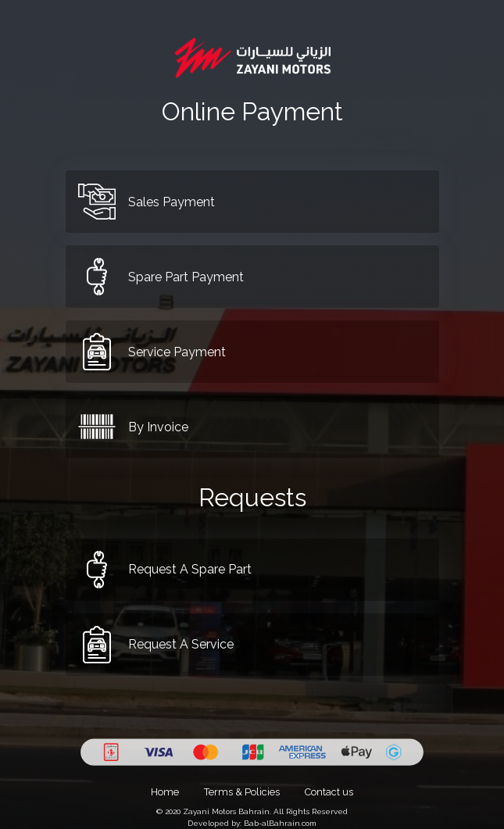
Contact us (329, 792)
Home (165, 792)
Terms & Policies (242, 792)
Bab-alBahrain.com (280, 823)
